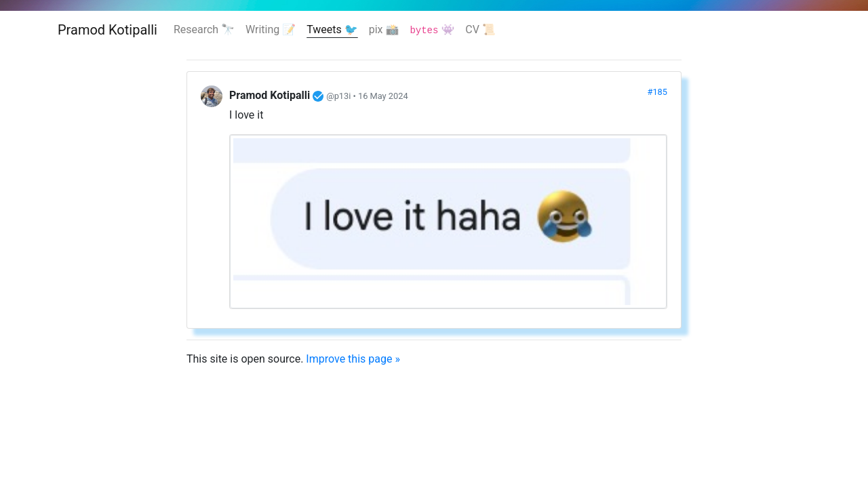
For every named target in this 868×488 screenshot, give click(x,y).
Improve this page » (353, 359)
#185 (657, 92)
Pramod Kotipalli (107, 30)
